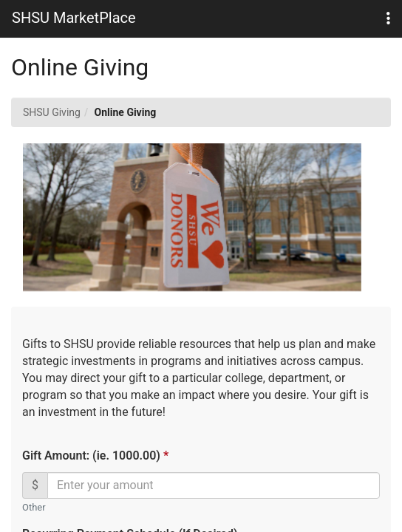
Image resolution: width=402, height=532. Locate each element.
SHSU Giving (52, 112)
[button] (388, 19)
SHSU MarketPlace (74, 18)
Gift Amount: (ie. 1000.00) (95, 456)
